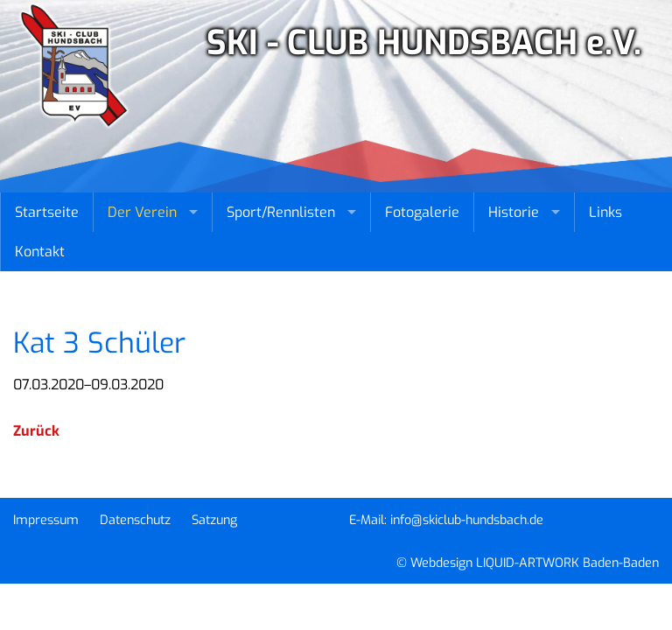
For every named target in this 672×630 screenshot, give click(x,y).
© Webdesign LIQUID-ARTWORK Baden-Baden (528, 563)
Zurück (36, 431)
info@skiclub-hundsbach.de (467, 520)
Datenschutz (135, 520)
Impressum (46, 520)
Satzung (214, 520)
